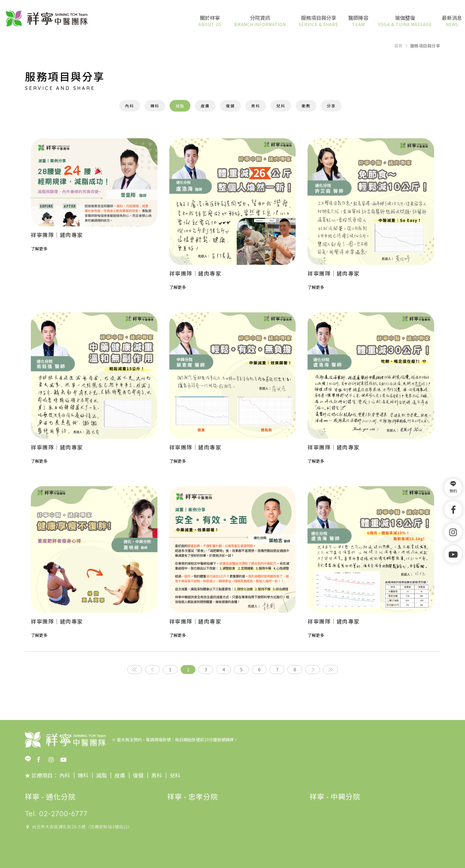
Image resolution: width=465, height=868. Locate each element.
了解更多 (39, 249)
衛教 (306, 106)
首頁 (398, 46)
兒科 (281, 106)
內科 (130, 106)
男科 (256, 106)
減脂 (180, 106)
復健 (230, 106)
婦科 (155, 106)
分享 (331, 106)
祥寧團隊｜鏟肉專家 (57, 235)
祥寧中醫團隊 (47, 19)
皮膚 (205, 106)
